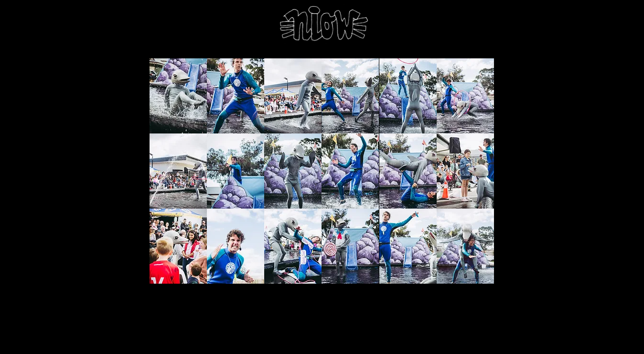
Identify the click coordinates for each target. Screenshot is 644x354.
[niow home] (322, 25)
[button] (178, 96)
